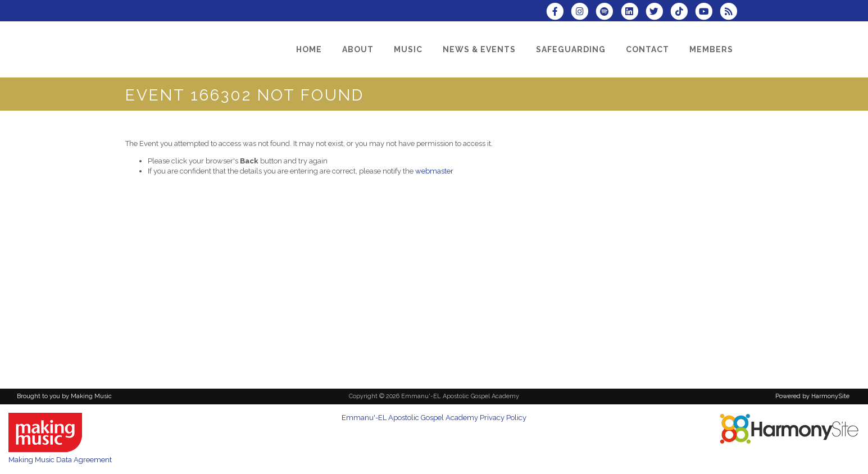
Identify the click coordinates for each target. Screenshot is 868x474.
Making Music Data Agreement (60, 460)
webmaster (434, 171)
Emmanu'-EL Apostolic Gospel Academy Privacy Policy (434, 418)
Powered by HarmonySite (812, 396)
